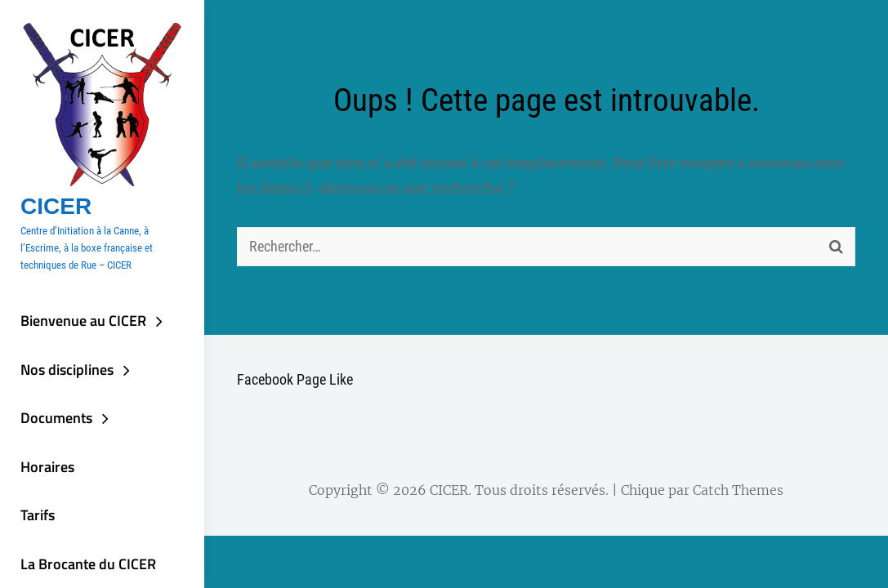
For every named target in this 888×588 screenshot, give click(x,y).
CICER (56, 206)
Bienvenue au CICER (83, 321)
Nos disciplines (67, 370)
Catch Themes (738, 490)
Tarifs (38, 515)
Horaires (47, 467)
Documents (56, 418)
